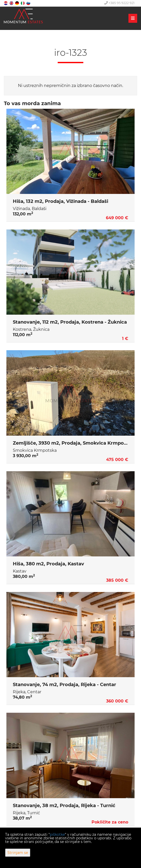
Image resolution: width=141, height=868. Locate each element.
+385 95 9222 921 (119, 3)
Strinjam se (18, 853)
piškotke (57, 834)
